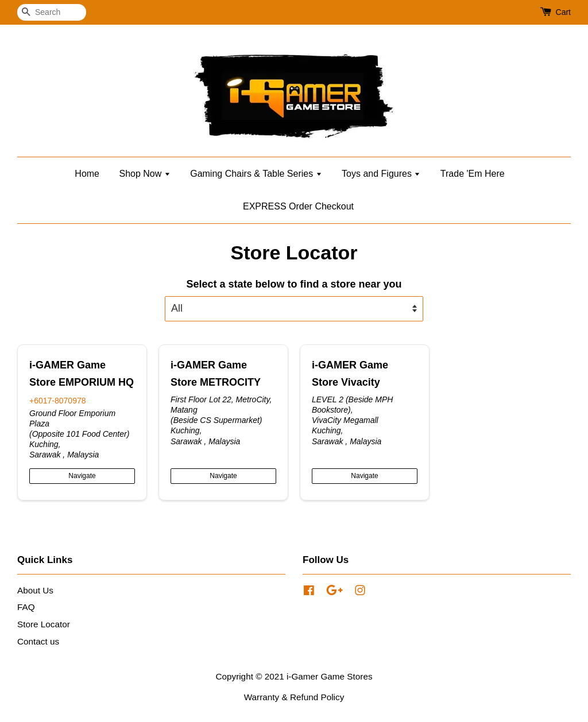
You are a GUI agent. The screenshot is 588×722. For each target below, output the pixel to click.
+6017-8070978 (58, 401)
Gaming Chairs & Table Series (256, 174)
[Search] (52, 12)
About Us (35, 590)
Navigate (82, 476)
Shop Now (144, 174)
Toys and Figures (381, 174)
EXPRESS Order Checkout (298, 206)
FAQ (26, 607)
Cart (563, 12)
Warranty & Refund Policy (294, 697)
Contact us (38, 641)
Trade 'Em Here (473, 174)
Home (87, 174)
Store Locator (44, 624)
